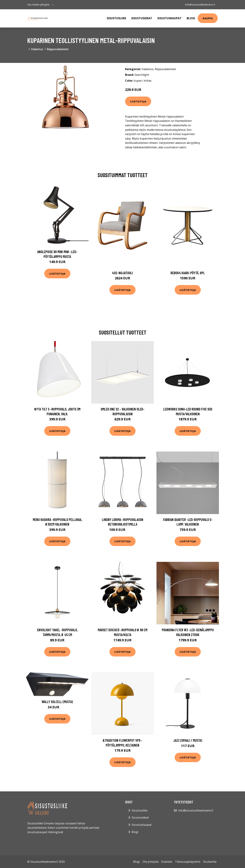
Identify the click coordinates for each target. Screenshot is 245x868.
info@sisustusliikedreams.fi (200, 5)
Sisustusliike (116, 18)
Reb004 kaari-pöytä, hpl (188, 273)
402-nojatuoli (122, 273)
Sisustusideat (142, 18)
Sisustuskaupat (169, 18)
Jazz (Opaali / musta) (188, 740)
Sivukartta (210, 862)
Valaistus (37, 49)
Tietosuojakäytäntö (188, 862)
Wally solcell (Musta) (57, 702)
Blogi (191, 18)
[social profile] (53, 5)
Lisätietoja (138, 101)
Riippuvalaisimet (58, 49)
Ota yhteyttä (151, 862)
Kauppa (208, 18)
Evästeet (167, 862)
